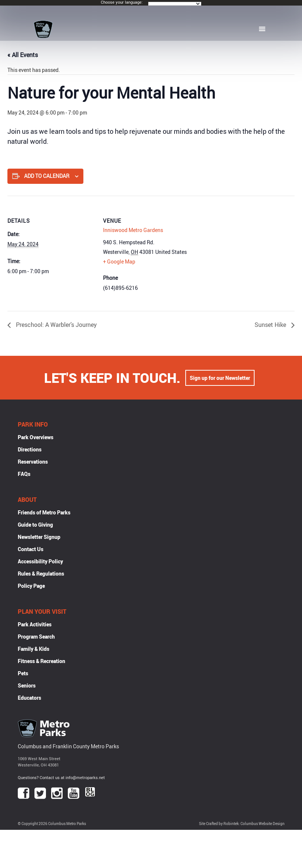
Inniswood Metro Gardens (133, 230)
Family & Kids (34, 649)
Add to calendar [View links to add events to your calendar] (47, 176)
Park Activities (35, 624)
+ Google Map (119, 261)
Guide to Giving (35, 525)
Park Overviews (36, 437)
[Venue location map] (238, 247)
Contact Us (31, 549)
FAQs (24, 474)
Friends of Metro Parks (44, 512)
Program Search (36, 637)
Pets (23, 673)
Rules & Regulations (41, 574)
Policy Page (31, 586)
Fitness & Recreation (42, 661)
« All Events (23, 55)
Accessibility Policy (40, 561)
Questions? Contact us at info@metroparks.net (61, 777)
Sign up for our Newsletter (220, 378)
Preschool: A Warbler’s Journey (56, 325)
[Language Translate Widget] (175, 4)
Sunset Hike (271, 325)
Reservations (33, 462)
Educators (29, 698)
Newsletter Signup (39, 537)
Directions (30, 449)
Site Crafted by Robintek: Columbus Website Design (242, 824)
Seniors (27, 685)
